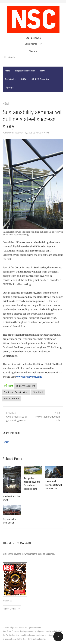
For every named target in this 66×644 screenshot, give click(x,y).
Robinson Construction (16, 392)
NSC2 (38, 133)
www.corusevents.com (29, 377)
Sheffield (38, 392)
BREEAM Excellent (26, 386)
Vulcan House (11, 398)
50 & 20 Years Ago (40, 79)
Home (7, 71)
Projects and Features (25, 71)
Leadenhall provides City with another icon (54, 485)
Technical (9, 79)
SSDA (24, 79)
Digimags (9, 87)
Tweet (6, 442)
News (43, 71)
